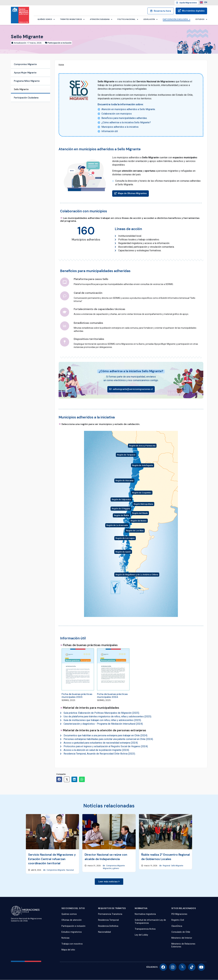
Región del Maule (140, 513)
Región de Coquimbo (142, 493)
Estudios (201, 19)
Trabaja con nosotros (72, 944)
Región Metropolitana (143, 504)
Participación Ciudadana (26, 98)
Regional (166, 866)
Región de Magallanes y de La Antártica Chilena (137, 575)
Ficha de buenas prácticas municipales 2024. (112, 695)
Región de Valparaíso (121, 499)
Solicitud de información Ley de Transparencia (150, 922)
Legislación (150, 19)
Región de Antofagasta (143, 465)
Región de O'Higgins (121, 509)
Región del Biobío (139, 521)
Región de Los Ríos (135, 531)
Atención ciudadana (101, 19)
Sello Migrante (21, 89)
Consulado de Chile (181, 932)
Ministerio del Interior (182, 938)
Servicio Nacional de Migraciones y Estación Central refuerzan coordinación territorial (52, 859)
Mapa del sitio (68, 950)
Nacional (70, 870)
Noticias (65, 938)
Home (61, 64)
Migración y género (111, 869)
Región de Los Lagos (125, 538)
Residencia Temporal (108, 920)
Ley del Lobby (141, 935)
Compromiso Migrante (25, 64)
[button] (131, 194)
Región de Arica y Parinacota (142, 446)
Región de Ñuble (121, 515)
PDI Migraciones (179, 914)
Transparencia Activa (145, 929)
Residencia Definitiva (108, 926)
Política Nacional (128, 19)
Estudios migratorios (72, 932)
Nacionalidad (104, 932)
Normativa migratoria (145, 914)
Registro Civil (178, 920)
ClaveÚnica (177, 926)
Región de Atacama (124, 481)
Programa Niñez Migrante (27, 81)
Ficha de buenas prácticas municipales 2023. (77, 695)
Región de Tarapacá (126, 455)
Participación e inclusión (177, 19)
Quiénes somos (46, 19)
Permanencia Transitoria (110, 914)
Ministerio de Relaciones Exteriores (183, 945)
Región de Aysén (123, 552)
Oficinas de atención (72, 920)
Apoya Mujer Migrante (25, 73)
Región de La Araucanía (117, 525)
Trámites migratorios (72, 19)
